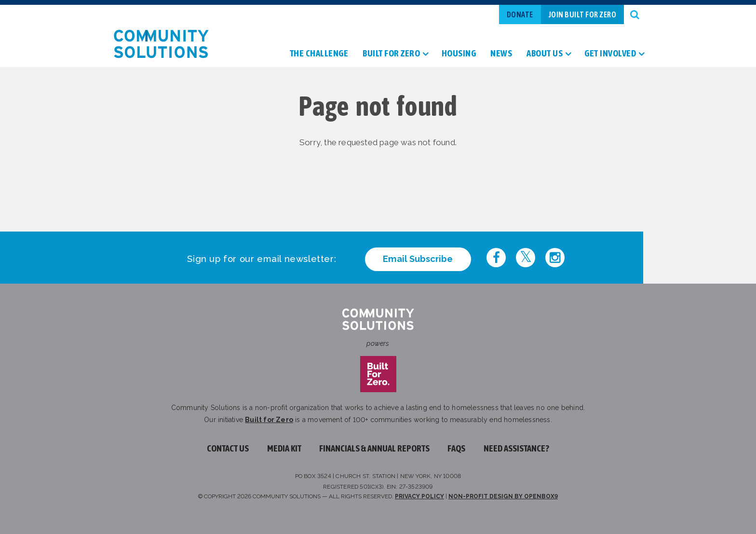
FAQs (456, 448)
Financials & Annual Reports (374, 448)
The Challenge (319, 54)
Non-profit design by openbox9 (503, 496)
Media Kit (284, 448)
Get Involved (610, 54)
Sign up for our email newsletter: (262, 259)
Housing (459, 54)
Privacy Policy (419, 496)
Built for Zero (269, 420)
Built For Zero (391, 54)
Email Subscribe (418, 259)
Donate (520, 14)
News (501, 54)
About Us (545, 54)
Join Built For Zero (583, 14)
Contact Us (228, 448)
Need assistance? (516, 448)
